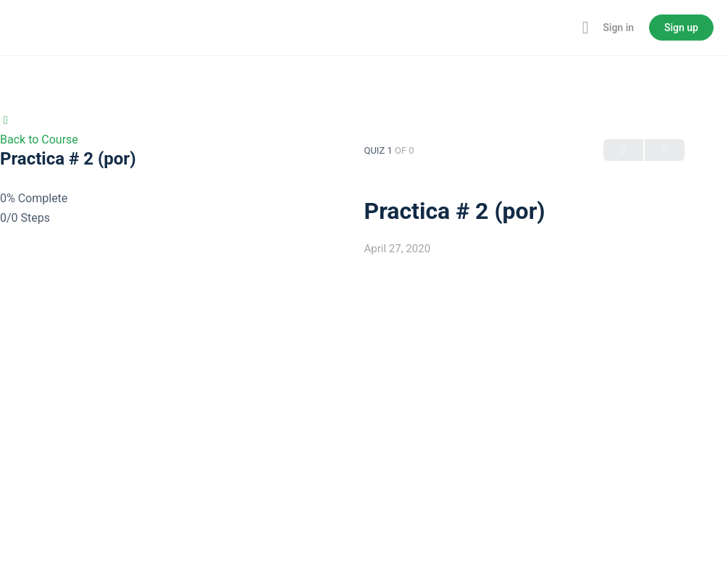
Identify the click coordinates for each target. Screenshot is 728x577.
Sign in (618, 28)
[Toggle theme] (564, 28)
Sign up (681, 28)
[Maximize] (582, 28)
